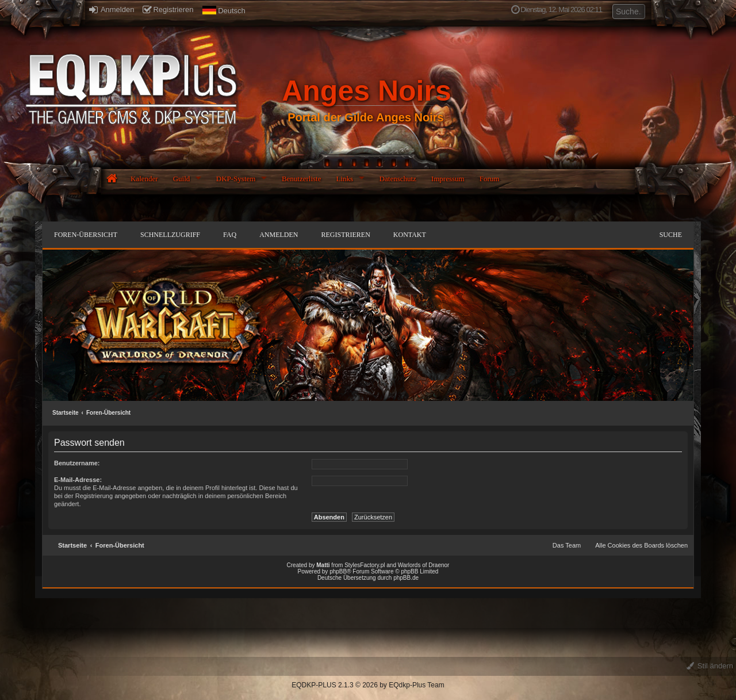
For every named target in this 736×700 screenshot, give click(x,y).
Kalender (144, 179)
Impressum (448, 179)
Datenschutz (398, 179)
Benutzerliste (302, 179)
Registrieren (168, 9)
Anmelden (112, 9)
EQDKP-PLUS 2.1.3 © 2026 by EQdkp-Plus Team (368, 685)
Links (344, 179)
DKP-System (236, 179)
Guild (182, 179)
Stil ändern (710, 666)
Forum (490, 179)
